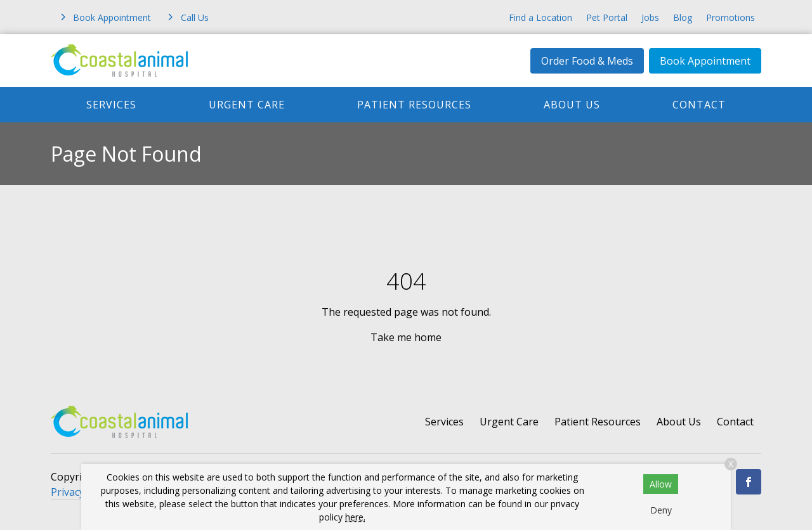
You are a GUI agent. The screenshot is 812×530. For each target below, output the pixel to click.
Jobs (650, 17)
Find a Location (540, 17)
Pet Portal (607, 17)
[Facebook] (749, 482)
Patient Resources (414, 105)
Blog (683, 17)
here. (355, 517)
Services (111, 105)
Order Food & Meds (587, 61)
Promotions (730, 17)
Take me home (406, 337)
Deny (661, 510)
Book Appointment (705, 61)
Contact (699, 105)
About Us (572, 105)
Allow (661, 484)
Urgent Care (247, 105)
